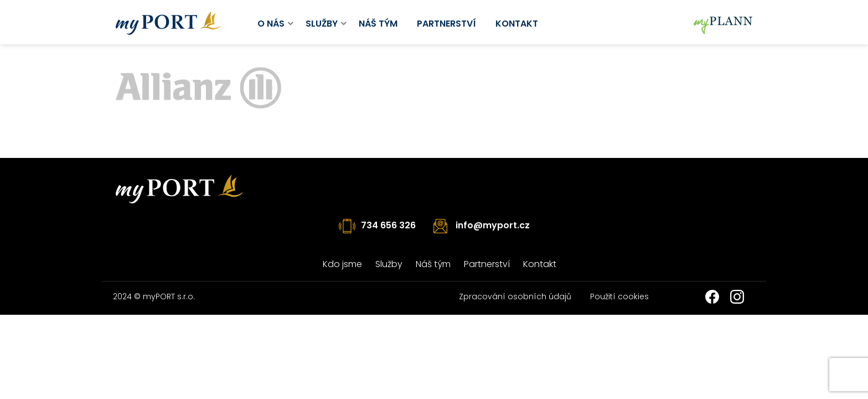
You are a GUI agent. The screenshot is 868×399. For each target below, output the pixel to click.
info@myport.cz (493, 225)
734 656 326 (388, 225)
